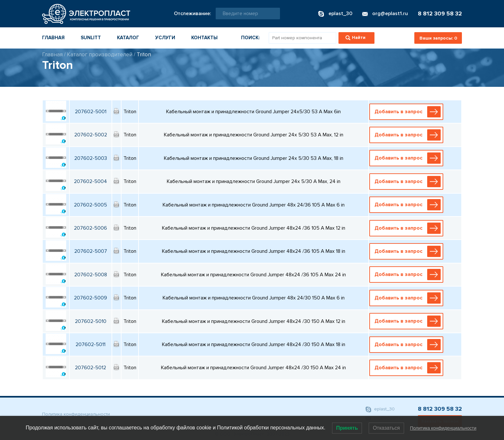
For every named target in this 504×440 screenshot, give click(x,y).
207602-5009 (90, 298)
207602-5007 (91, 251)
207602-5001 (91, 112)
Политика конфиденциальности (76, 414)
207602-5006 (90, 228)
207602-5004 (90, 181)
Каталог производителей (100, 55)
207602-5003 (91, 158)
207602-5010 (91, 321)
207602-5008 (91, 275)
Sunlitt (91, 38)
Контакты (204, 38)
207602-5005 (90, 205)
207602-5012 (90, 368)
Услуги (165, 38)
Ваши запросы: (438, 38)
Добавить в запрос (408, 112)
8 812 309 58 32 (440, 14)
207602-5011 (90, 344)
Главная (53, 38)
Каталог (128, 38)
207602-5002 (91, 135)
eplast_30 (380, 409)
